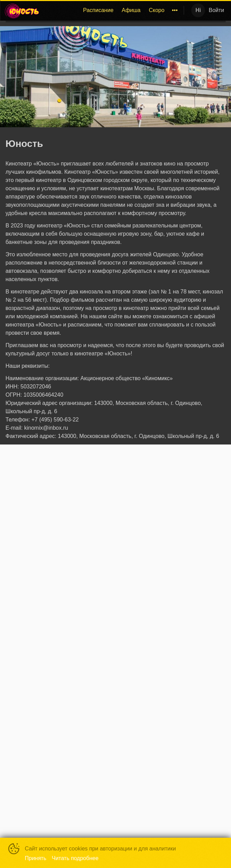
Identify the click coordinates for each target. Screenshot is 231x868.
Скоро (156, 10)
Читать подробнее (75, 858)
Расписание (98, 10)
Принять (36, 858)
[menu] (113, 10)
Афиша (131, 10)
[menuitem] (98, 10)
